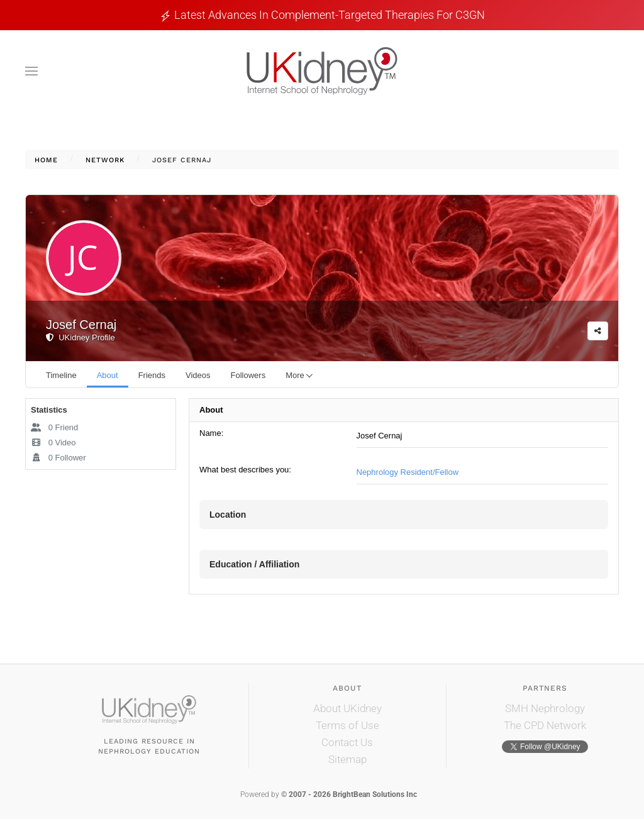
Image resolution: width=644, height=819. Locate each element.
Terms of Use (347, 725)
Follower (58, 458)
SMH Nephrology (545, 708)
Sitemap (347, 759)
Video (53, 443)
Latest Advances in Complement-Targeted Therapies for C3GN (330, 15)
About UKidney (347, 708)
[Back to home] (322, 71)
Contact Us (347, 742)
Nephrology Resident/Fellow (408, 472)
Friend (54, 427)
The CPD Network (545, 725)
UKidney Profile (80, 337)
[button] (31, 71)
